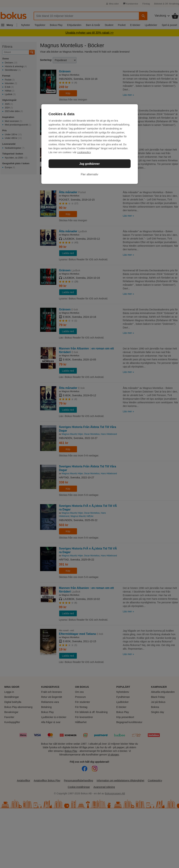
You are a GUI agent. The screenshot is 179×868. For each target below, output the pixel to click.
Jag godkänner (90, 164)
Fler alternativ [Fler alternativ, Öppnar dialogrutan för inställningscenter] (89, 174)
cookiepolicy (84, 152)
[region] (90, 144)
